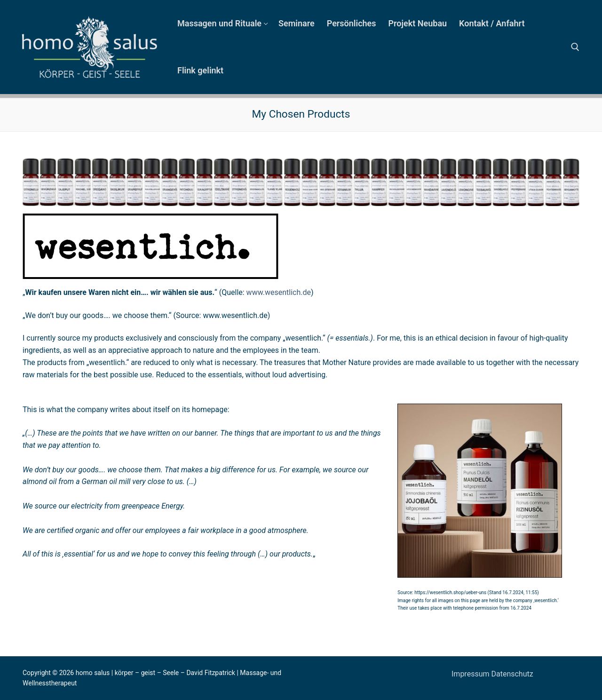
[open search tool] (575, 47)
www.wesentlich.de (279, 292)
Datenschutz (512, 674)
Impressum (471, 674)
